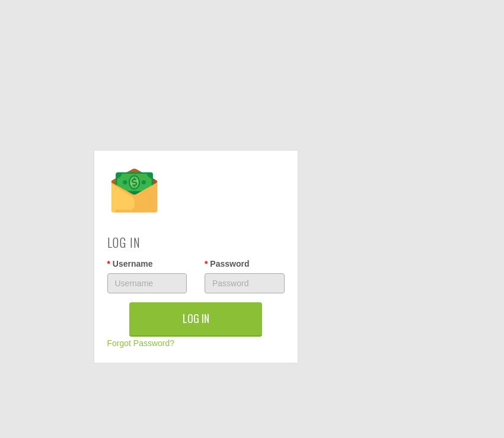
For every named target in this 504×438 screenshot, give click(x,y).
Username (130, 264)
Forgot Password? (141, 343)
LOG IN (196, 318)
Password (227, 264)
